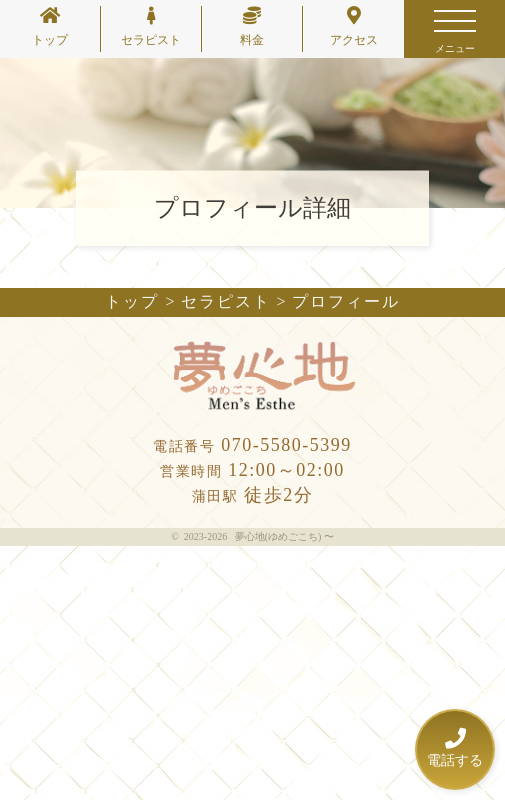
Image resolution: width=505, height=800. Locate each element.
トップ (50, 26)
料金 (252, 26)
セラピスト (151, 26)
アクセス (354, 26)
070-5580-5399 (252, 445)
